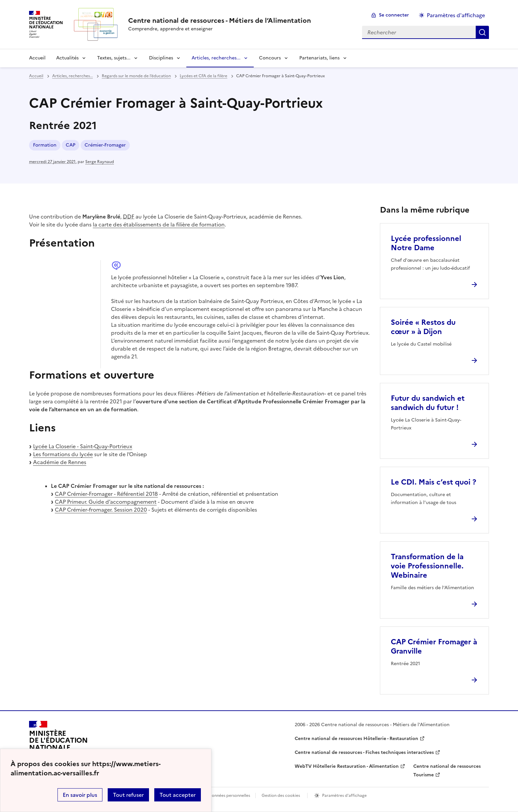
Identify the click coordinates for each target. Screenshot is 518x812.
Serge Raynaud (100, 162)
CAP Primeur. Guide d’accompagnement (106, 502)
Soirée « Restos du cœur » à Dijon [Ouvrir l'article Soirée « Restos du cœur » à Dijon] (423, 327)
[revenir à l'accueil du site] (220, 20)
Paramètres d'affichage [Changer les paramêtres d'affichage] (456, 15)
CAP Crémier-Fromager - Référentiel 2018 (106, 494)
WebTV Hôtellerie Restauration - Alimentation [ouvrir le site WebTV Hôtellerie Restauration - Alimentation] (347, 766)
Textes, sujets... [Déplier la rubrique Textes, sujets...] (114, 58)
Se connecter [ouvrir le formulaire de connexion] (394, 15)
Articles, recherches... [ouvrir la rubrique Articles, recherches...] (73, 76)
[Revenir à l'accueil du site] (58, 743)
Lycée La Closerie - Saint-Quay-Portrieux (83, 446)
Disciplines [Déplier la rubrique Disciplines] (161, 58)
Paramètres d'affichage (344, 795)
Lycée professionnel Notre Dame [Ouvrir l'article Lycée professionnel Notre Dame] (426, 243)
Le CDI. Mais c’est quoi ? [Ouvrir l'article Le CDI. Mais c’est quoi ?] (433, 482)
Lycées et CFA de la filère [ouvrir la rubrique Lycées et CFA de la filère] (203, 76)
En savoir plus (80, 795)
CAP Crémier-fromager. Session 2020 (101, 510)
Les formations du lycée (63, 454)
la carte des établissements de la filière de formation (159, 224)
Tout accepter (178, 795)
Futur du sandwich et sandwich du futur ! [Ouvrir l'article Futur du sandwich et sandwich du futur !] (428, 403)
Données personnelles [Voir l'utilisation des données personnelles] (229, 795)
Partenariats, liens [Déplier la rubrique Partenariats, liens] (319, 58)
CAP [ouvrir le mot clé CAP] (71, 145)
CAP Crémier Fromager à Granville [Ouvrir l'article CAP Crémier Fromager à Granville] (434, 646)
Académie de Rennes (60, 462)
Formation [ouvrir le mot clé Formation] (45, 145)
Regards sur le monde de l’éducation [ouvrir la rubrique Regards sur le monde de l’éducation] (136, 76)
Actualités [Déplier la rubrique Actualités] (67, 58)
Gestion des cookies (281, 795)
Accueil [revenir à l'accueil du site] (37, 58)
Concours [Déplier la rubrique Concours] (270, 58)
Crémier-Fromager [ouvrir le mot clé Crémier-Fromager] (105, 145)
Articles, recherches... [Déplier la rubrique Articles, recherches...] (216, 58)
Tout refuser (128, 795)
